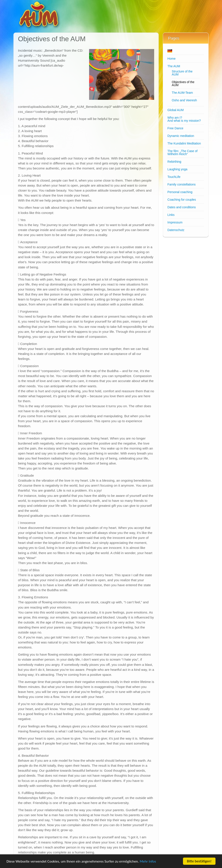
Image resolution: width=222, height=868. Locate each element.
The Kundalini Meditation (184, 143)
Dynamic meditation (181, 136)
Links (171, 215)
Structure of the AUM (182, 73)
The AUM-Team (182, 93)
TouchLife (174, 177)
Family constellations (181, 184)
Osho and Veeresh (184, 100)
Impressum (175, 222)
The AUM (174, 66)
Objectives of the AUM (183, 84)
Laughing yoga (177, 169)
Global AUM (175, 110)
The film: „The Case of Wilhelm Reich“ (182, 153)
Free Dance (175, 128)
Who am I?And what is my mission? (184, 119)
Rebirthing (174, 162)
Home (171, 59)
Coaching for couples (182, 200)
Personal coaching (180, 192)
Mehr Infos (148, 861)
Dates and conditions (182, 207)
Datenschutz (176, 230)
